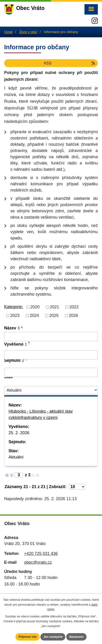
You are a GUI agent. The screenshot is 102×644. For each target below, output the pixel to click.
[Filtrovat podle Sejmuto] (51, 372)
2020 (35, 307)
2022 (74, 307)
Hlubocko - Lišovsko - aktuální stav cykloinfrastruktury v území (41, 414)
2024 (34, 316)
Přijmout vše (27, 637)
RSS (70, 63)
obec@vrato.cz (38, 562)
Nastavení (76, 637)
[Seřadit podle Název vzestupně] (22, 326)
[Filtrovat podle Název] (51, 337)
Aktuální (16, 457)
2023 (15, 316)
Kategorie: (14, 307)
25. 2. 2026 (19, 433)
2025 (54, 316)
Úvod (8, 32)
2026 (73, 316)
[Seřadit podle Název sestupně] (22, 328)
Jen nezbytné (53, 637)
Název (12, 328)
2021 (54, 307)
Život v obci (28, 32)
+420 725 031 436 (41, 554)
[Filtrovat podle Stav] (51, 390)
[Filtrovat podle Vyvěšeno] (51, 355)
